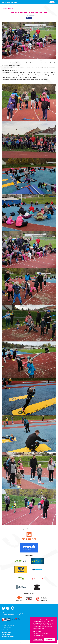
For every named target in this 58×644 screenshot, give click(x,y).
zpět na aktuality (8, 9)
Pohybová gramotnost (8, 625)
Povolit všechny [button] (49, 639)
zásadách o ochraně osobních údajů (42, 627)
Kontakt (52, 2)
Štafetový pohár (6, 633)
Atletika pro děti (6, 627)
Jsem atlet (5, 629)
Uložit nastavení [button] (38, 639)
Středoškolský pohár (8, 637)
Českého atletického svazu (11, 615)
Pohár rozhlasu (6, 635)
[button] (34, 632)
